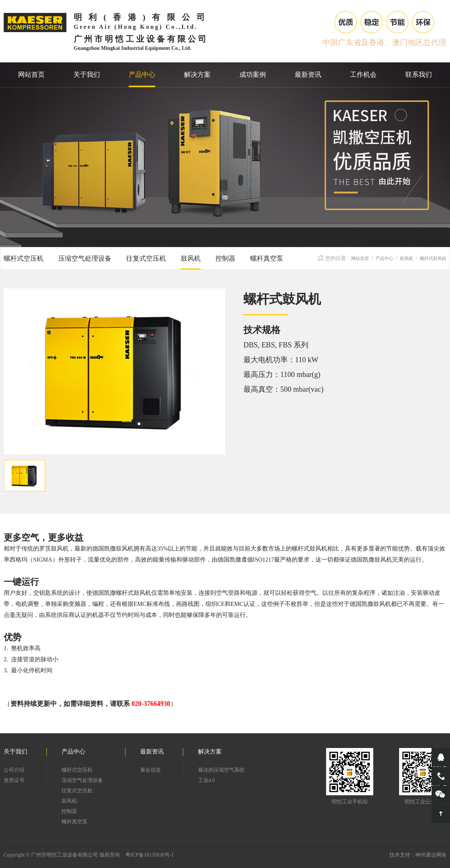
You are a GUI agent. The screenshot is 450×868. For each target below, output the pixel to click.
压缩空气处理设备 (85, 258)
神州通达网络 (431, 855)
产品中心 (384, 258)
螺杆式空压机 (24, 258)
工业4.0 (207, 780)
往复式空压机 (146, 258)
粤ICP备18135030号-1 (150, 855)
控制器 (225, 258)
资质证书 (14, 780)
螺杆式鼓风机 (433, 258)
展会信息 (150, 770)
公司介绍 (14, 770)
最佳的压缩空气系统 (221, 770)
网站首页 (360, 258)
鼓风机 (406, 258)
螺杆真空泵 (267, 258)
